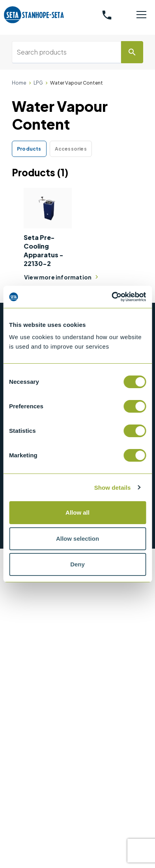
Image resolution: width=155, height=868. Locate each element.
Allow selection (77, 539)
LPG (38, 83)
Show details (113, 488)
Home (19, 83)
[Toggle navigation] (141, 15)
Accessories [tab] (71, 149)
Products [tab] (29, 149)
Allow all (77, 512)
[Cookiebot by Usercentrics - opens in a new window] (112, 297)
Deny (77, 564)
